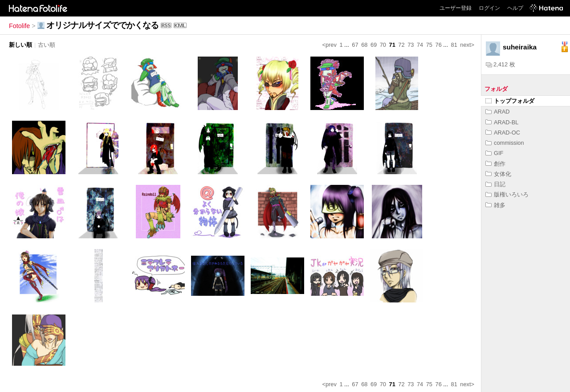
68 (364, 45)
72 (401, 45)
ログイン (489, 8)
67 (355, 45)
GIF (494, 153)
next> (467, 45)
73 (411, 45)
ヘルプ (515, 8)
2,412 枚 (501, 64)
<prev (330, 45)
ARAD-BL (502, 122)
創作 (495, 164)
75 (429, 45)
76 (439, 45)
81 (454, 45)
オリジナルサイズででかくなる (102, 25)
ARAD (498, 112)
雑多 (495, 205)
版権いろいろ (507, 194)
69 (374, 45)
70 (383, 45)
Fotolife (19, 26)
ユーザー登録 (456, 8)
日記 (495, 184)
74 (420, 45)
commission (505, 143)
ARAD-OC (503, 133)
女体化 (498, 174)
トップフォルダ (510, 101)
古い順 (47, 45)
